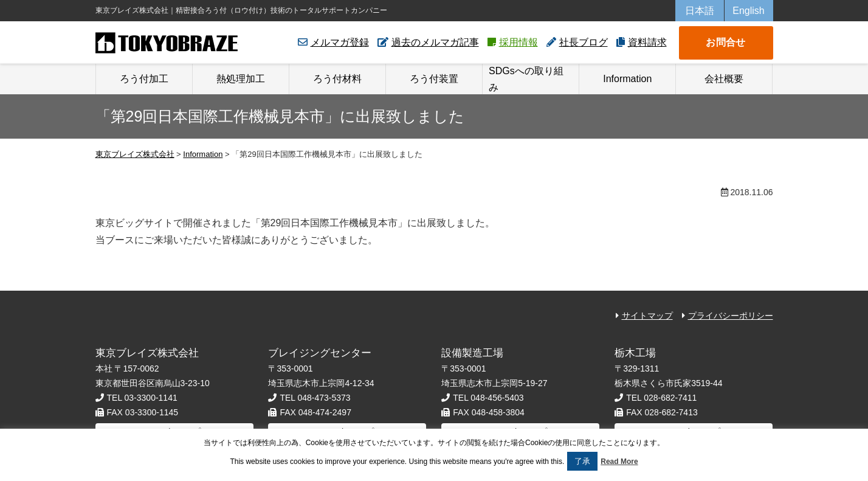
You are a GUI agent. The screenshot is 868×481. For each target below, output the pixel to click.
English (748, 11)
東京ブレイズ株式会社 (167, 43)
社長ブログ (584, 42)
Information (627, 79)
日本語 (700, 11)
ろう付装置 (434, 79)
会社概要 (724, 79)
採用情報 (518, 42)
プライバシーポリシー (731, 316)
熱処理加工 (241, 79)
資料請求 (647, 42)
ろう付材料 (337, 79)
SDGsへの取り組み (526, 79)
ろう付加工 (144, 79)
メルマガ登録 (340, 42)
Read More (619, 462)
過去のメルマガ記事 (435, 42)
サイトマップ (647, 316)
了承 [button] (582, 461)
